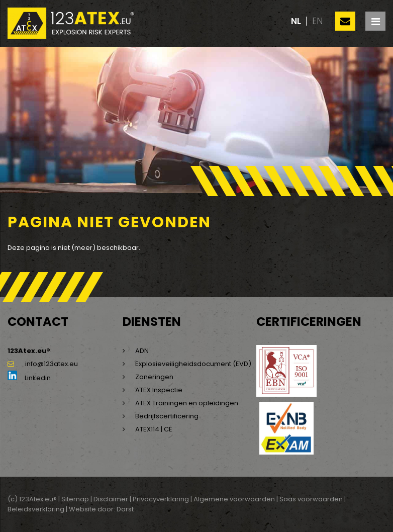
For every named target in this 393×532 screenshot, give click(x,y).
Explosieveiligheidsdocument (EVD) (193, 364)
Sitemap (75, 499)
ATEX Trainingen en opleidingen (187, 403)
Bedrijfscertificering (167, 416)
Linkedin (29, 378)
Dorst (125, 509)
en (317, 21)
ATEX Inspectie (159, 390)
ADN (142, 351)
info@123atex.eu (43, 364)
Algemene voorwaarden (234, 499)
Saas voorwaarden (311, 499)
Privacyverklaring (161, 499)
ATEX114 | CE (154, 429)
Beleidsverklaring (36, 509)
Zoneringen (154, 377)
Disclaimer (111, 499)
